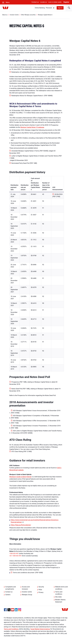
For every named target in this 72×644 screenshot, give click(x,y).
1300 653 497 (14, 554)
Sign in (60, 8)
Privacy (41, 592)
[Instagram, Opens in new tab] (20, 611)
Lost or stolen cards (55, 2)
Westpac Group (27, 595)
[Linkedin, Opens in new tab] (16, 610)
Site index (58, 597)
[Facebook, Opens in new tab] (5, 610)
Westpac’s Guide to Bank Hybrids (20, 477)
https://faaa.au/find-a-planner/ (21, 525)
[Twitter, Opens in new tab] (9, 610)
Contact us (35, 2)
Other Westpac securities (28, 15)
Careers (8, 595)
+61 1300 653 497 (15, 556)
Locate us (43, 2)
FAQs (40, 590)
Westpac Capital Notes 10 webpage (32, 127)
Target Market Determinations (40, 629)
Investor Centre (14, 15)
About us (5, 15)
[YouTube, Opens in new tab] (13, 610)
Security (41, 587)
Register (66, 2)
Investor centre (27, 592)
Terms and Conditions (11, 629)
